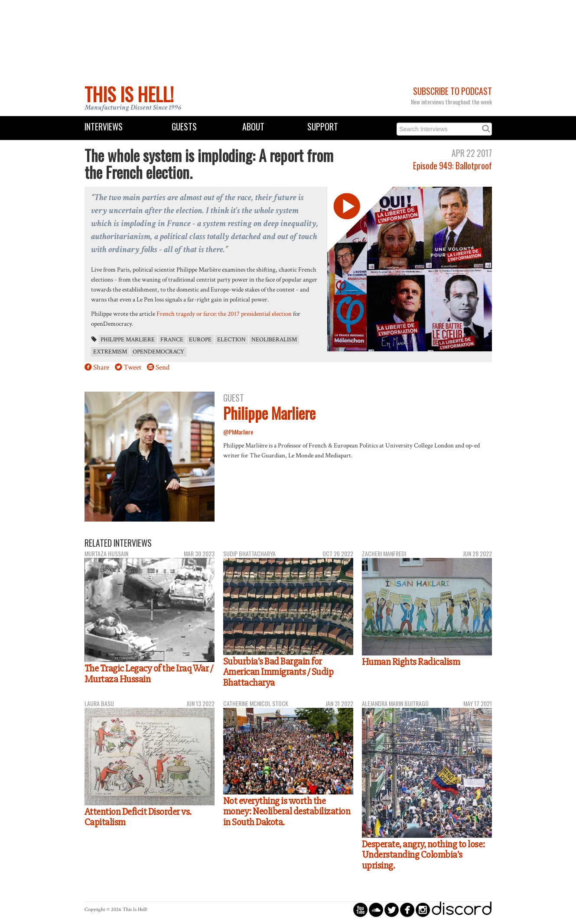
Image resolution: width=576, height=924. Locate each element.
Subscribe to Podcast (452, 91)
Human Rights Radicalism (411, 662)
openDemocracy (158, 352)
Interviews (104, 127)
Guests (184, 127)
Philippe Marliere (128, 340)
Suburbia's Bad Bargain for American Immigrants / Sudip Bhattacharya (278, 672)
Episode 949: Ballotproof (452, 166)
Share (101, 367)
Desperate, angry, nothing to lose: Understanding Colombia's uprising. (423, 855)
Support (323, 127)
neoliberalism (274, 340)
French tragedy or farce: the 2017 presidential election (224, 314)
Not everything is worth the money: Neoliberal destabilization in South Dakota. (287, 812)
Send (163, 367)
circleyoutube (360, 909)
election (231, 340)
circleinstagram (423, 909)
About (253, 127)
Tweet (132, 367)
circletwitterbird (392, 909)
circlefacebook (407, 909)
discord (462, 909)
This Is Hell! (129, 94)
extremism (110, 352)
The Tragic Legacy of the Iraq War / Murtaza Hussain (149, 674)
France (172, 340)
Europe (200, 340)
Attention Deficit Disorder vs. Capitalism (138, 817)
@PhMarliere (238, 432)
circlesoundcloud (376, 909)
